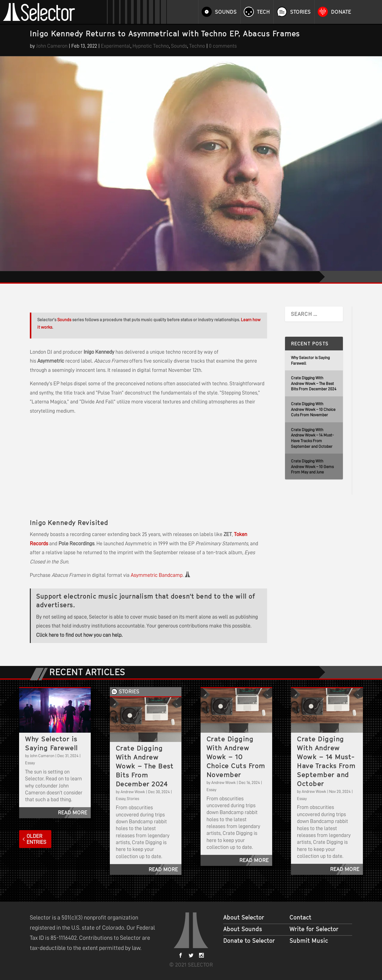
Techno (197, 46)
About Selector (244, 917)
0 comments (223, 46)
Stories (300, 12)
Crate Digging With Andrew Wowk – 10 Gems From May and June (312, 466)
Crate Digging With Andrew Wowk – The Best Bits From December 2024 (314, 383)
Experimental (116, 46)
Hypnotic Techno (151, 46)
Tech (263, 12)
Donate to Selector (249, 941)
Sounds (226, 12)
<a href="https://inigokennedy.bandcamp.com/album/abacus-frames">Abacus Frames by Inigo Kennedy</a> (90, 466)
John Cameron (52, 46)
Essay (30, 763)
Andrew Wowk (133, 792)
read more (73, 812)
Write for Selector (314, 929)
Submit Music (309, 941)
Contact (300, 917)
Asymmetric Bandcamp (157, 575)
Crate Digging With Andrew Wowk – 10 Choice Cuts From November (313, 409)
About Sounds (243, 929)
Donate (341, 12)
